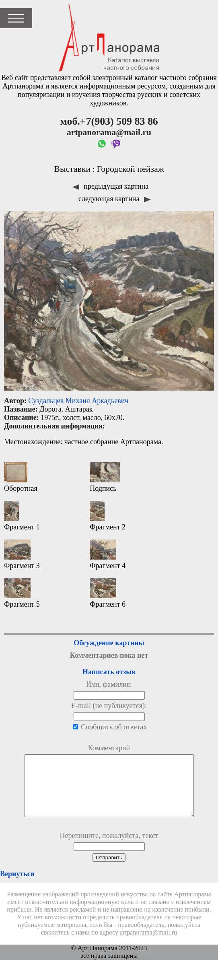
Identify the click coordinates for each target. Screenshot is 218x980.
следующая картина (115, 199)
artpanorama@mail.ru (148, 945)
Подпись (105, 477)
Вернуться (17, 886)
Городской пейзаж (131, 169)
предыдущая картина (110, 186)
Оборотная (21, 477)
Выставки (72, 169)
